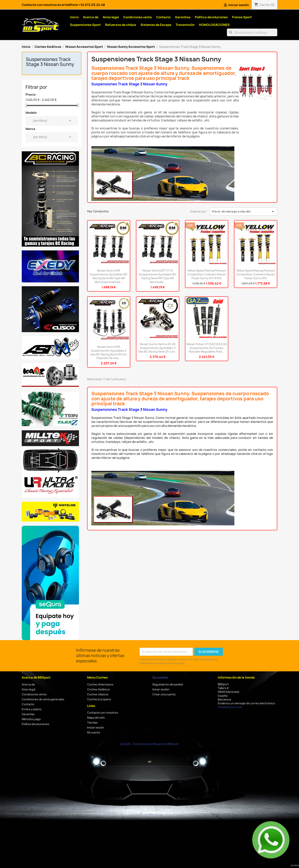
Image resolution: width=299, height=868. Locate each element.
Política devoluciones (211, 17)
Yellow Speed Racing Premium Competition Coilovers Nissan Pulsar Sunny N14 (256, 274)
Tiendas (92, 723)
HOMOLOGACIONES (214, 25)
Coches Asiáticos (98, 689)
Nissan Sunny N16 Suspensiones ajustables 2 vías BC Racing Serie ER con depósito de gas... (109, 352)
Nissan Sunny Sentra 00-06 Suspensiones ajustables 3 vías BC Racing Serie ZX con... (158, 348)
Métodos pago (31, 719)
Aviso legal (111, 17)
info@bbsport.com (230, 707)
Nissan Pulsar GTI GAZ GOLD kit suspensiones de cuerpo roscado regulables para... (207, 348)
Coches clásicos (98, 694)
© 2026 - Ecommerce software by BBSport (150, 744)
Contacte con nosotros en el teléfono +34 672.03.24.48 (63, 5)
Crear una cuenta (164, 694)
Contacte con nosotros (103, 713)
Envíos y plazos (32, 709)
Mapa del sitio (96, 718)
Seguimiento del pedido (168, 684)
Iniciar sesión (96, 727)
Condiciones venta (137, 17)
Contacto (163, 17)
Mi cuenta (94, 732)
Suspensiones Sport (85, 25)
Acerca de (91, 17)
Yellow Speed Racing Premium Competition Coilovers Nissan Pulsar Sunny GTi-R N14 (207, 274)
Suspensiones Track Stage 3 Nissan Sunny (50, 62)
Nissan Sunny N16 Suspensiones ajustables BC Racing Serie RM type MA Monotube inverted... (109, 276)
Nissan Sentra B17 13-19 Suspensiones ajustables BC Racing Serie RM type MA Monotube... (158, 276)
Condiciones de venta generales (43, 699)
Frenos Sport (242, 17)
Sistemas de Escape (156, 25)
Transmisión (185, 25)
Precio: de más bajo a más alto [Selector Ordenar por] (244, 212)
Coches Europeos (99, 699)
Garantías (183, 17)
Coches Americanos (100, 684)
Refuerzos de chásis (121, 25)
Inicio (74, 17)
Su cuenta (160, 677)
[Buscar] (252, 32)
